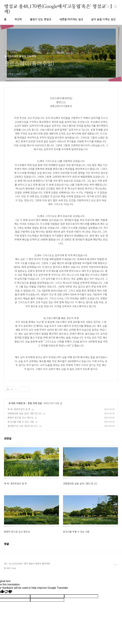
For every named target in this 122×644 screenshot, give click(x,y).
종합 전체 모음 (35, 403)
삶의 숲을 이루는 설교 (103, 19)
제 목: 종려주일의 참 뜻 (19, 409)
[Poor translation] (8, 592)
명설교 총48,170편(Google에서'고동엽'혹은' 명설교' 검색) (58, 7)
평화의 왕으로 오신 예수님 (20, 418)
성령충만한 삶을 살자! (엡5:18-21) (25, 413)
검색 (108, 7)
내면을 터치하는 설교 (71, 19)
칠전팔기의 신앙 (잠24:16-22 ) (23, 426)
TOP (115, 565)
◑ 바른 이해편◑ (17, 403)
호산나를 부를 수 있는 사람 (21, 422)
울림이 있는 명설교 (41, 19)
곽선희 (18, 19)
